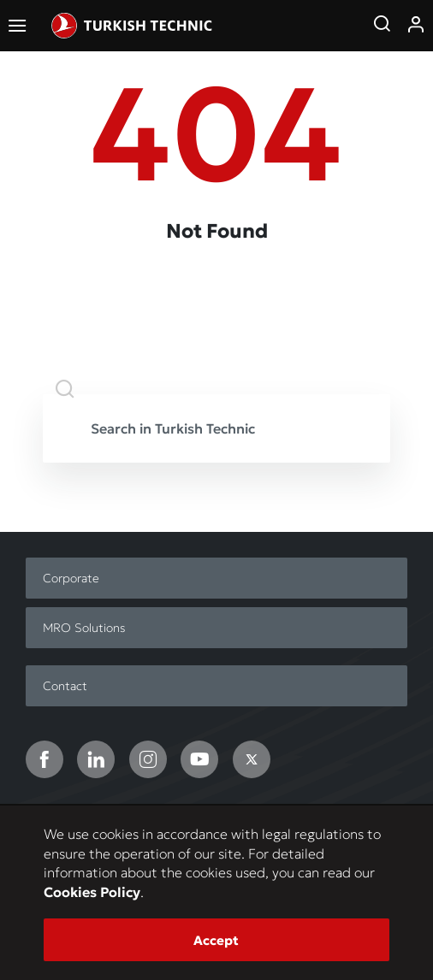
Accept (216, 940)
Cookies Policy (92, 892)
